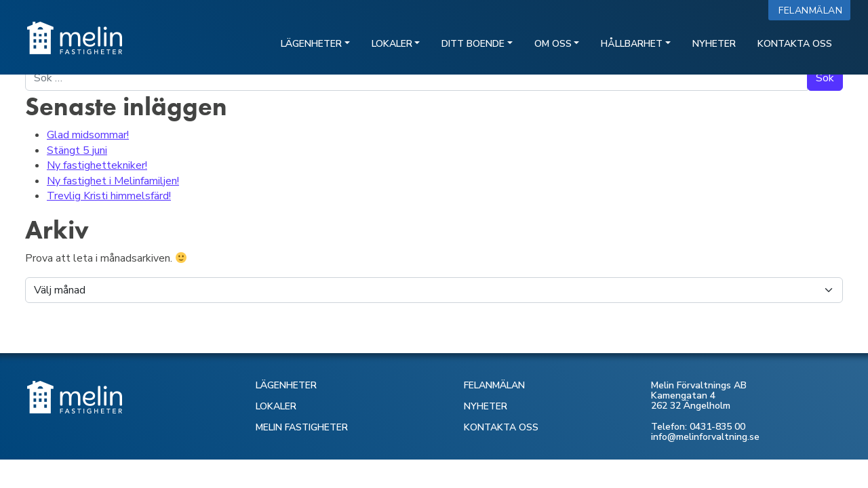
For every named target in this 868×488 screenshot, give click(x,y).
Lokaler (392, 44)
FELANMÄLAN (494, 385)
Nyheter (714, 44)
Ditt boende (473, 44)
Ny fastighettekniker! (97, 165)
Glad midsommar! (88, 135)
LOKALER (276, 406)
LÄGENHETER (286, 385)
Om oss (553, 44)
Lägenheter (311, 44)
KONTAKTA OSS (501, 427)
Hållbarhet (632, 44)
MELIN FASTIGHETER (302, 427)
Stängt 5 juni (77, 150)
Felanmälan (813, 11)
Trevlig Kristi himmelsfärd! (109, 196)
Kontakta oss (795, 44)
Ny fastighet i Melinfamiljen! (113, 181)
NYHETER (486, 406)
